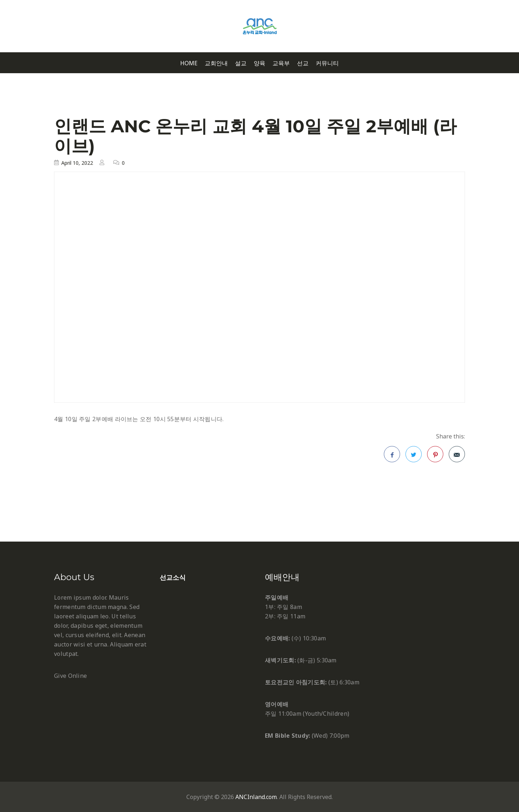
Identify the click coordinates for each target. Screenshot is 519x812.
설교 (241, 63)
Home (189, 63)
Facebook (392, 456)
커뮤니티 (327, 63)
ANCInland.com (256, 797)
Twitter (414, 456)
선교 (303, 63)
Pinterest (435, 456)
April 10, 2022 (77, 163)
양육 (259, 63)
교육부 (281, 63)
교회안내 (216, 63)
